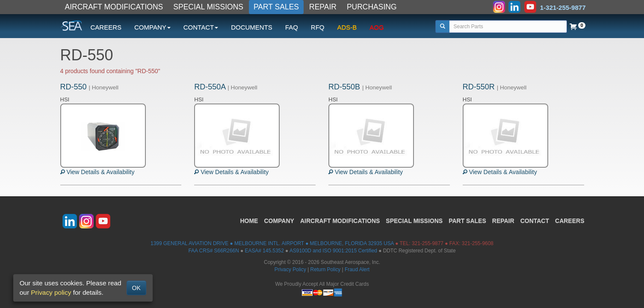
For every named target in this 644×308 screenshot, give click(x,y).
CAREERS (106, 27)
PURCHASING (372, 7)
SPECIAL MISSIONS (208, 7)
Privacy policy (51, 292)
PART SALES (276, 7)
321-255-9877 (428, 243)
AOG (377, 27)
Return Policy (326, 269)
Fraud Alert (357, 269)
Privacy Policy (290, 269)
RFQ (318, 27)
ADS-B (347, 27)
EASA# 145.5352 (264, 251)
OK (136, 288)
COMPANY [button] (152, 27)
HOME (249, 221)
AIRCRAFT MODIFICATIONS (114, 7)
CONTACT (535, 221)
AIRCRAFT (340, 221)
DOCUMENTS (252, 27)
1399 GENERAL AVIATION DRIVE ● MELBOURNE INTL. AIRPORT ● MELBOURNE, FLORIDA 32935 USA (272, 243)
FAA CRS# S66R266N (213, 251)
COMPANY (279, 221)
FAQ (292, 27)
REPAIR (323, 7)
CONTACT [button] (201, 27)
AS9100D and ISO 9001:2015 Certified (333, 251)
